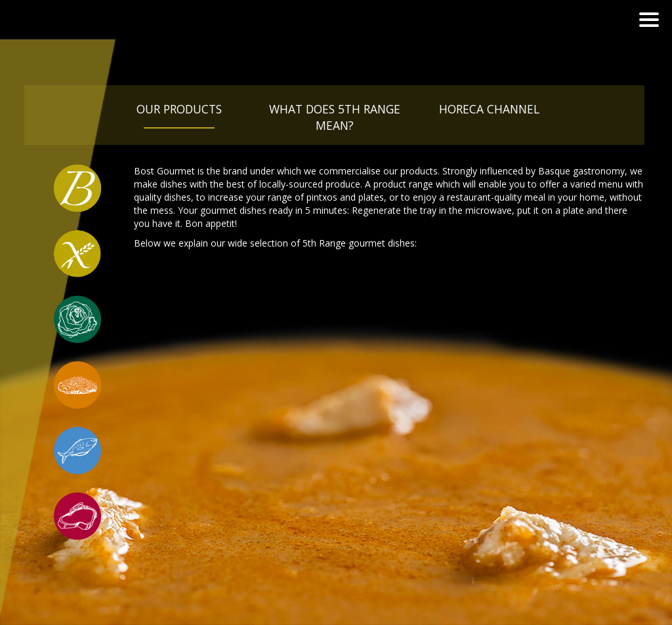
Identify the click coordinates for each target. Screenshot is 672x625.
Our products (179, 109)
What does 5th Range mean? (335, 117)
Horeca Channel (489, 109)
